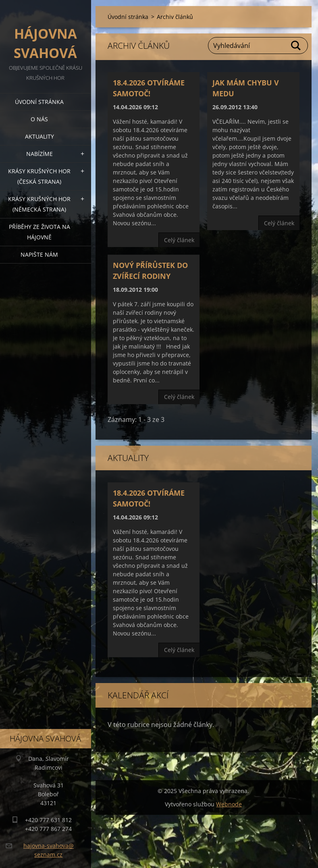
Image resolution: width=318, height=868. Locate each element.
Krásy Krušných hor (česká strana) (39, 176)
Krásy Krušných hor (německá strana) (39, 204)
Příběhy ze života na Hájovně (39, 232)
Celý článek (179, 240)
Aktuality (39, 136)
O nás (39, 119)
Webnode (229, 804)
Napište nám (39, 254)
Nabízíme (39, 154)
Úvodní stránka (39, 102)
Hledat (296, 46)
